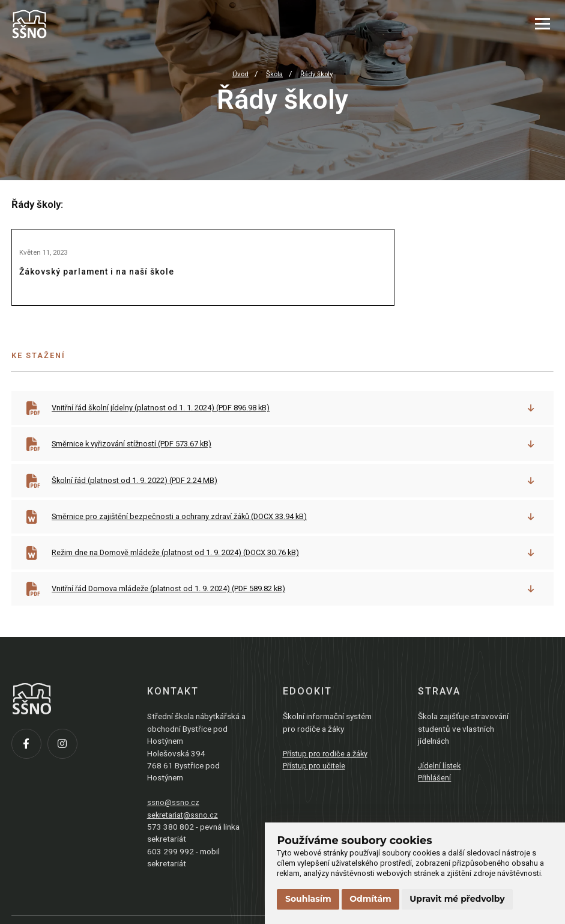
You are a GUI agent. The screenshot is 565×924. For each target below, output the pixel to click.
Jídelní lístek (440, 780)
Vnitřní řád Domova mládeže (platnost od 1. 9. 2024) (176, 603)
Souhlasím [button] (308, 899)
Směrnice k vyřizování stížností (137, 456)
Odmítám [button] (370, 899)
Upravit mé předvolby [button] (457, 899)
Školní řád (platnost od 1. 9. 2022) (140, 493)
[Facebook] (29, 762)
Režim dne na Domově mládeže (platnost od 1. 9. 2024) (182, 567)
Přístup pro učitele (316, 780)
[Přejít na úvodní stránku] (71, 24)
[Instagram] (65, 762)
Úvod (238, 73)
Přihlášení (435, 793)
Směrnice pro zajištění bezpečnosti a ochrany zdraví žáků (186, 530)
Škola (273, 73)
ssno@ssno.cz (174, 817)
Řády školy (318, 73)
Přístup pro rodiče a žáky (328, 768)
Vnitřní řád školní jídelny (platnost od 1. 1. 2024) (168, 419)
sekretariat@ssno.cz (184, 830)
